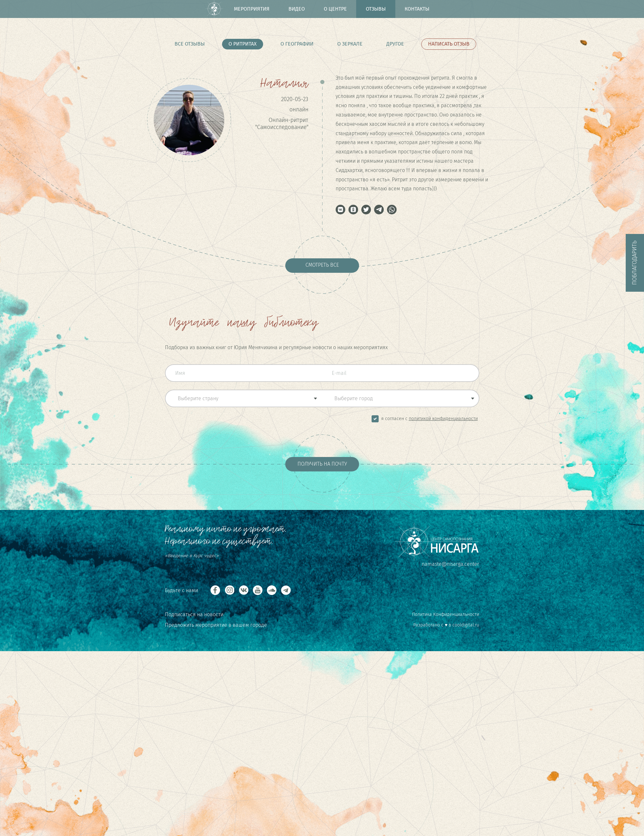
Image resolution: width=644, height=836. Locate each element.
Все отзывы (190, 44)
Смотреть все (322, 265)
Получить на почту (322, 464)
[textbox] (244, 399)
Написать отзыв (449, 44)
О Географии (297, 44)
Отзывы (376, 9)
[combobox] (244, 398)
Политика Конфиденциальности (446, 614)
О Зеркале (350, 44)
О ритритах (243, 44)
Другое (395, 44)
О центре (335, 9)
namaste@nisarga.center (450, 564)
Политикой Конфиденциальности (443, 419)
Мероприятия (252, 9)
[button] (340, 210)
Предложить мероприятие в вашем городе (216, 625)
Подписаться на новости (194, 614)
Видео (297, 9)
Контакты (417, 9)
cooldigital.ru (466, 625)
